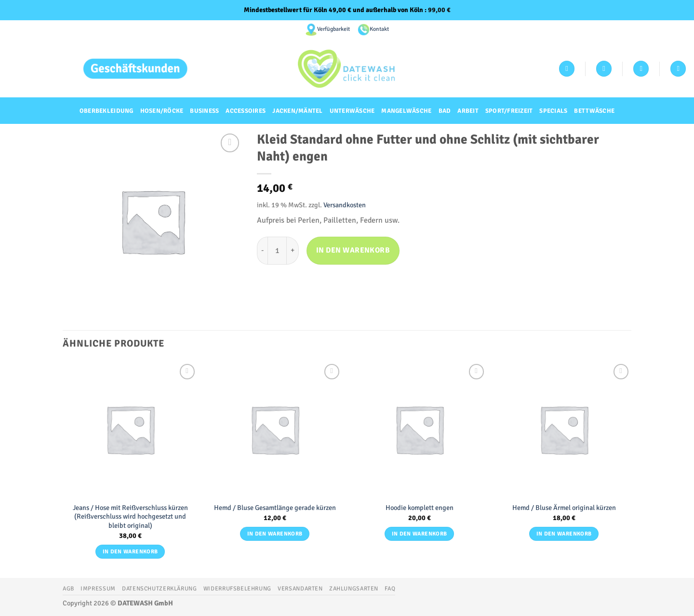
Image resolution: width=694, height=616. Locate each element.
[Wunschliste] (604, 69)
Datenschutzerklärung (159, 589)
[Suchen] (678, 69)
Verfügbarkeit (334, 29)
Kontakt (379, 29)
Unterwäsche (352, 111)
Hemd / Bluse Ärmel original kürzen (564, 508)
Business (204, 111)
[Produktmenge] (277, 251)
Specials (553, 111)
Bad (445, 111)
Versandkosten (345, 205)
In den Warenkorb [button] (130, 551)
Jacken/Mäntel (297, 111)
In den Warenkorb (353, 250)
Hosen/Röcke (162, 111)
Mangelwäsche (406, 111)
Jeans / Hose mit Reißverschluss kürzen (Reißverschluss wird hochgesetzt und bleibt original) (130, 516)
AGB (68, 589)
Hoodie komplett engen (420, 508)
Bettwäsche (594, 111)
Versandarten (300, 589)
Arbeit (468, 111)
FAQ (390, 589)
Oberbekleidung (107, 111)
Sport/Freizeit (509, 111)
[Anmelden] (567, 69)
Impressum (98, 589)
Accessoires (246, 111)
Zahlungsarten (354, 589)
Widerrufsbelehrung (237, 589)
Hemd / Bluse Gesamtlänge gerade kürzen (275, 508)
